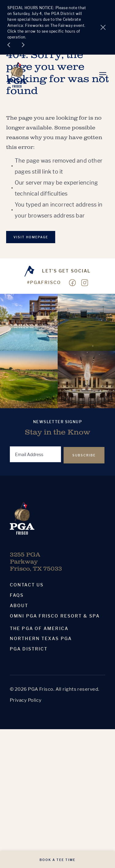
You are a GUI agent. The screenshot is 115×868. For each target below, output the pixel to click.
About (19, 606)
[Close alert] (103, 27)
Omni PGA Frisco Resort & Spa (55, 616)
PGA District (29, 649)
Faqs (17, 595)
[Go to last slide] (9, 45)
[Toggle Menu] (103, 75)
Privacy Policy (26, 700)
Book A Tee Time (57, 860)
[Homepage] (17, 75)
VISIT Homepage (31, 237)
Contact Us (27, 585)
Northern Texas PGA (41, 639)
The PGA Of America (39, 628)
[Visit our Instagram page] (85, 283)
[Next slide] (23, 45)
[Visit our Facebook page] (72, 283)
